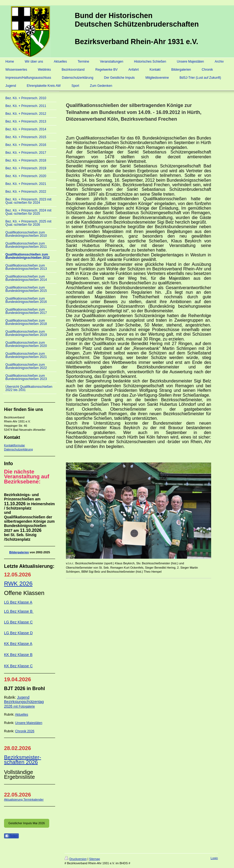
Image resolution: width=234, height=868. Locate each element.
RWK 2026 (18, 584)
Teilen (11, 836)
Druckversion (76, 859)
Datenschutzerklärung (18, 449)
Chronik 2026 (25, 731)
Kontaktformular (15, 445)
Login (214, 858)
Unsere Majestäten (29, 723)
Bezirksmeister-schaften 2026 (23, 760)
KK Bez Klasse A (18, 644)
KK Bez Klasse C (18, 666)
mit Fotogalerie (24, 706)
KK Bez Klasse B (18, 655)
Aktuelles (22, 715)
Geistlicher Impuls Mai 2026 (27, 823)
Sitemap (94, 859)
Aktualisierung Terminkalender (24, 799)
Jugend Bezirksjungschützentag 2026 (24, 702)
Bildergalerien (19, 552)
